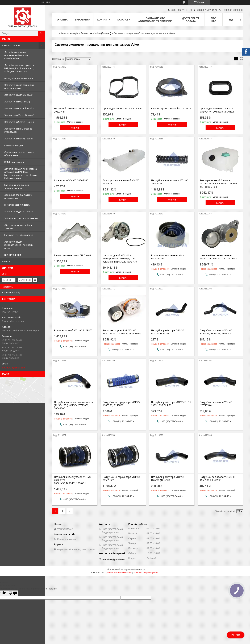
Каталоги (124, 20)
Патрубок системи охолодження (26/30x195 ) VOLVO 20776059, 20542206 (73, 405)
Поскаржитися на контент (119, 573)
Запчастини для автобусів (19, 211)
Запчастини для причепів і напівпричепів (19, 86)
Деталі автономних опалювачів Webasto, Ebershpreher (16, 55)
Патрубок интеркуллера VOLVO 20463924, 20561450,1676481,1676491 (73, 480)
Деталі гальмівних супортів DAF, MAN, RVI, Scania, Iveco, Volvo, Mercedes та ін (19, 68)
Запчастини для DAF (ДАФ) (19, 95)
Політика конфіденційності (146, 573)
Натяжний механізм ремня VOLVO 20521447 (74, 110)
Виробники (82, 20)
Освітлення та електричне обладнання (19, 154)
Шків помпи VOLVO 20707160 (71, 180)
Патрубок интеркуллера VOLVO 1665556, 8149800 (121, 404)
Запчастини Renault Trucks (19, 108)
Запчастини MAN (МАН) (17, 102)
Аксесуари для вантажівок (19, 78)
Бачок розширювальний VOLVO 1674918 (121, 182)
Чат (236, 635)
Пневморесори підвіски (17, 205)
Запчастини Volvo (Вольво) (19, 115)
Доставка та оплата (191, 20)
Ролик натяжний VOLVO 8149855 (73, 330)
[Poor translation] (13, 593)
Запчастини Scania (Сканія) (19, 122)
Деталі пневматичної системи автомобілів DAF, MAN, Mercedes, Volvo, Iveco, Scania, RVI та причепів (21, 173)
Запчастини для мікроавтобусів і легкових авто (19, 245)
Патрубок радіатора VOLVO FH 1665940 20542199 (218, 479)
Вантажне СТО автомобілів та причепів (155, 20)
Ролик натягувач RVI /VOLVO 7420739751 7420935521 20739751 (123, 332)
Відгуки (6, 261)
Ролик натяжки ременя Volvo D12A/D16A (168, 257)
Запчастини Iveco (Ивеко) (18, 139)
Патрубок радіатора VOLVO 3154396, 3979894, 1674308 (216, 332)
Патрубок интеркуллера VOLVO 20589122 (121, 479)
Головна (62, 20)
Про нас (214, 20)
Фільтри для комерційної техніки (18, 227)
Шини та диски (13, 255)
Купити (75, 128)
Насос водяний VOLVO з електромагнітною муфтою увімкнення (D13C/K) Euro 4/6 (120, 259)
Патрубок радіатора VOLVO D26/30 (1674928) (167, 479)
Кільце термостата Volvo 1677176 (171, 109)
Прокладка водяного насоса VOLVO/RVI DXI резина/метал (217, 110)
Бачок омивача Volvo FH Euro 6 (72, 255)
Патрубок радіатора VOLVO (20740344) (216, 404)
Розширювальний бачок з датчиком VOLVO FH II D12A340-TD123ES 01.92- (219, 184)
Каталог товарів (11, 45)
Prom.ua (141, 570)
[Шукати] (42, 33)
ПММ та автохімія (14, 162)
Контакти (104, 20)
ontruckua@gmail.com (14, 368)
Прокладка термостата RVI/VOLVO (123, 109)
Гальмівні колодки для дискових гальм (17, 186)
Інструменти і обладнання (19, 235)
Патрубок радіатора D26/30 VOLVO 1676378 (168, 332)
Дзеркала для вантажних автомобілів (18, 196)
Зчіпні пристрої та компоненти (21, 218)
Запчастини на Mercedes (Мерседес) (18, 130)
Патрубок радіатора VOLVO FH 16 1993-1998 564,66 (171, 404)
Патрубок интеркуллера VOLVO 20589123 (170, 182)
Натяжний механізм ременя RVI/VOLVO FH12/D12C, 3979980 (218, 257)
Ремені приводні (14, 145)
